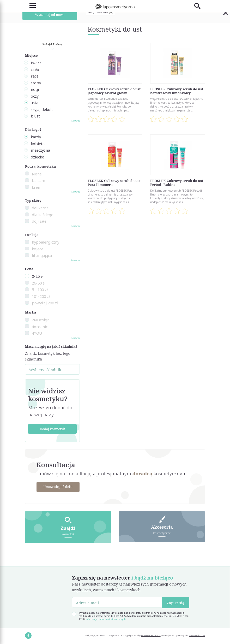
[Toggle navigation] (30, 6)
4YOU (37, 333)
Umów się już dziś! (59, 487)
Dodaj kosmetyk (52, 429)
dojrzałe (39, 221)
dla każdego (43, 215)
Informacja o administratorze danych (106, 619)
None (37, 174)
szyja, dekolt (42, 109)
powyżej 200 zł (45, 303)
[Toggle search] (200, 6)
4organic (40, 327)
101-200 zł (41, 296)
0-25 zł (38, 276)
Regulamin (114, 635)
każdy (36, 137)
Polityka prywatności (95, 635)
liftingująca (42, 255)
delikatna (40, 208)
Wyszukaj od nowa (50, 15)
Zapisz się (175, 602)
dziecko (38, 157)
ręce (35, 76)
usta (35, 103)
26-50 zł (39, 283)
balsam (38, 180)
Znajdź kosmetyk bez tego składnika (48, 356)
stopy (36, 83)
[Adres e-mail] (117, 602)
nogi (35, 89)
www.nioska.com (197, 635)
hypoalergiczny (46, 242)
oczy (35, 96)
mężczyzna (40, 150)
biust (35, 116)
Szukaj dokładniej (53, 44)
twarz (36, 63)
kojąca (38, 249)
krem (37, 187)
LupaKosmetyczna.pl (151, 635)
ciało (35, 69)
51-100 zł (40, 289)
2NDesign (41, 320)
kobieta (38, 144)
